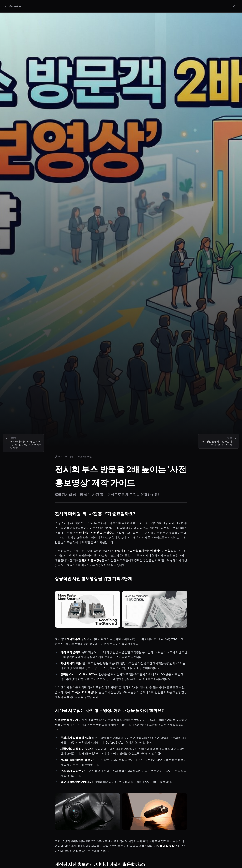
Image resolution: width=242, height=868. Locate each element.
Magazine (13, 6)
